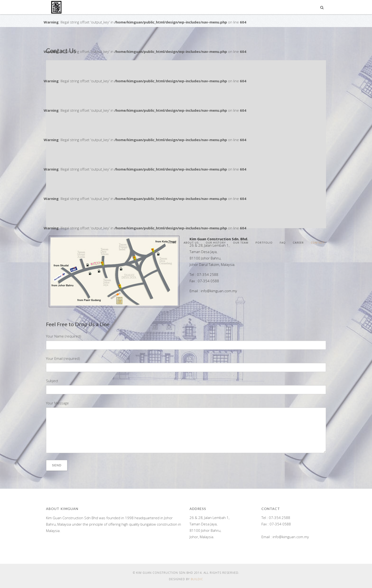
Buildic (197, 579)
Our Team (241, 243)
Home (172, 243)
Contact (318, 243)
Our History (216, 243)
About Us (191, 243)
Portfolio (264, 243)
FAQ (283, 243)
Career (298, 243)
